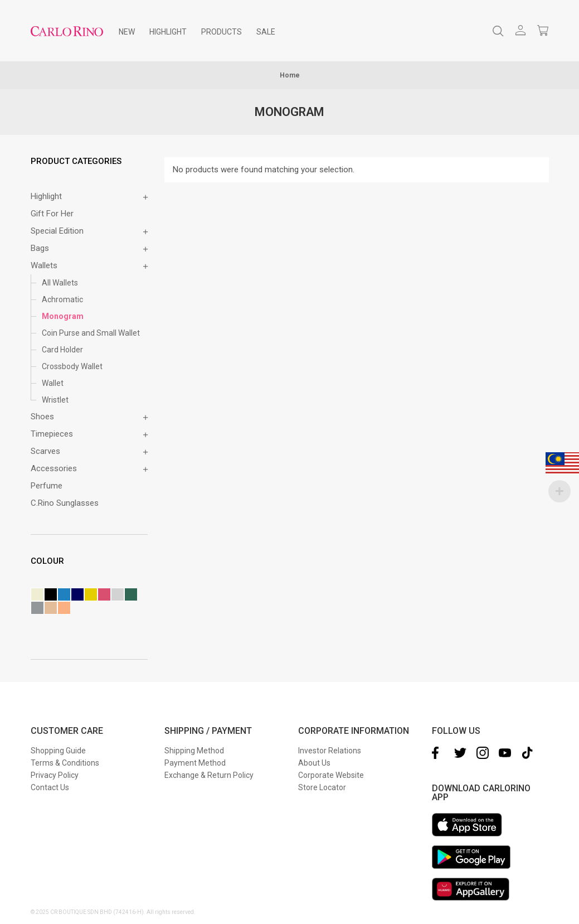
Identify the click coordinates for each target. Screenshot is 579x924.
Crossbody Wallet (72, 366)
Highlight (46, 196)
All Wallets (60, 283)
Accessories (54, 468)
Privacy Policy (55, 775)
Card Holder (62, 350)
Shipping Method (194, 751)
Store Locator (322, 787)
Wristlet (55, 400)
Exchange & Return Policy (209, 775)
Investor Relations (330, 751)
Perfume (47, 486)
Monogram (63, 316)
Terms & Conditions (65, 763)
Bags (40, 248)
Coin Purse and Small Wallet (91, 333)
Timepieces (52, 434)
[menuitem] (127, 32)
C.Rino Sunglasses (65, 503)
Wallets (44, 265)
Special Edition (57, 231)
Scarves (45, 451)
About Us (314, 763)
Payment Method (195, 763)
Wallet (53, 383)
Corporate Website (331, 775)
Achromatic (62, 299)
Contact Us (50, 787)
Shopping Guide (58, 751)
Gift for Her (52, 214)
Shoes (42, 417)
